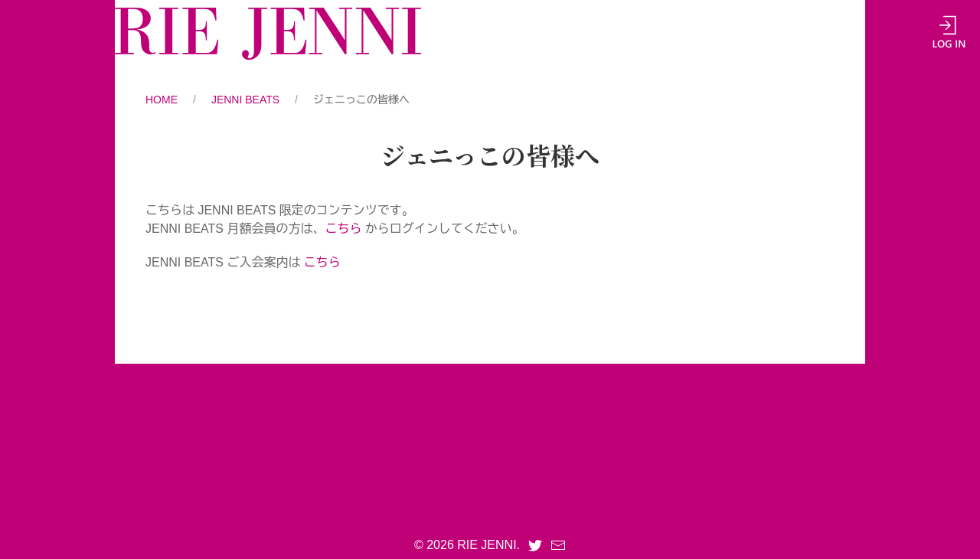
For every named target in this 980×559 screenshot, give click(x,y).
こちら (343, 229)
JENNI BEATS (245, 100)
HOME (162, 100)
